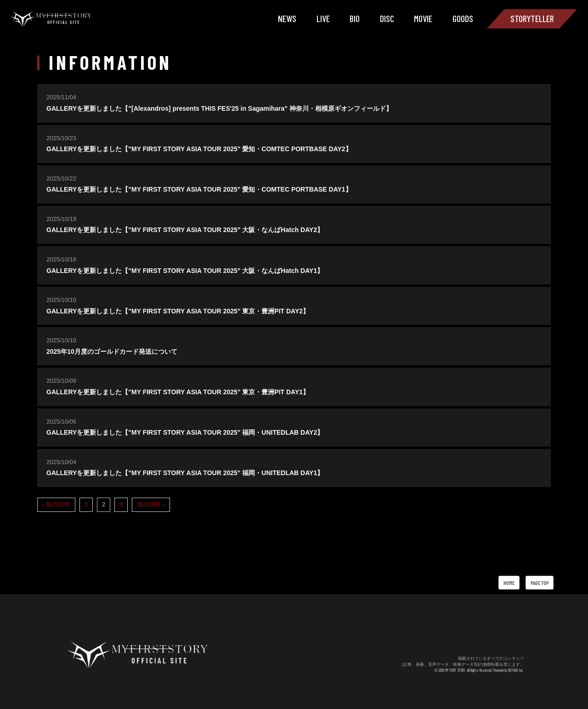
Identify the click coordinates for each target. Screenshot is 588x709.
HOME (509, 583)
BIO (355, 18)
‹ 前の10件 (56, 504)
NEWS (287, 18)
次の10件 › (151, 504)
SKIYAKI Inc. (516, 670)
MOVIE (423, 18)
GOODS (463, 18)
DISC (387, 18)
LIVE (323, 18)
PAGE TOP (540, 583)
